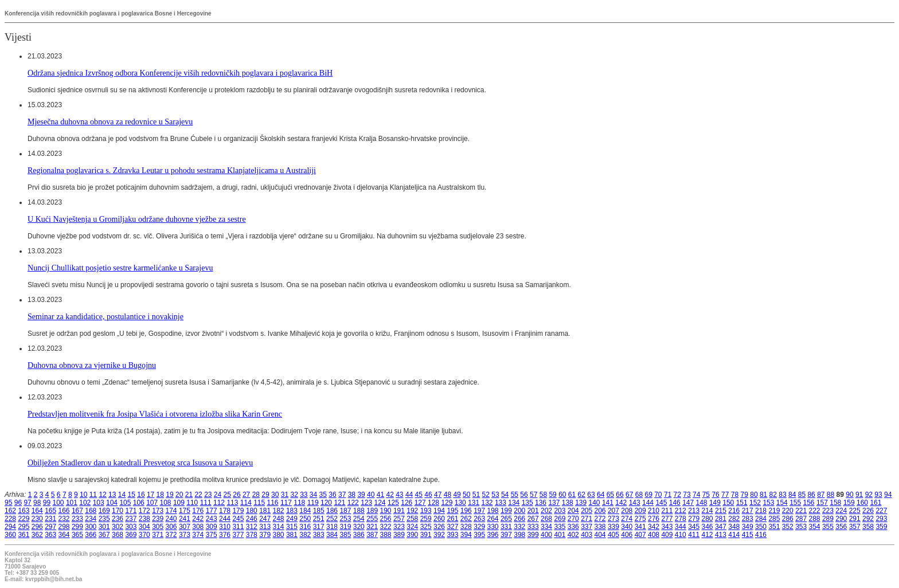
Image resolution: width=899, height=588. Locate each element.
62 (582, 495)
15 (132, 495)
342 (654, 527)
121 (339, 503)
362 (37, 535)
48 (447, 495)
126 (406, 503)
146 (675, 503)
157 (822, 503)
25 (227, 495)
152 (755, 503)
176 (198, 511)
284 (761, 519)
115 (259, 503)
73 (687, 495)
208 (627, 511)
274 (627, 519)
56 (524, 495)
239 (158, 519)
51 (476, 495)
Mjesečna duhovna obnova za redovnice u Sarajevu (110, 121)
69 (648, 495)
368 (118, 535)
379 (265, 535)
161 (875, 503)
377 (238, 535)
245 (238, 519)
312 (252, 527)
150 (728, 503)
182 (279, 511)
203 (560, 511)
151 (742, 503)
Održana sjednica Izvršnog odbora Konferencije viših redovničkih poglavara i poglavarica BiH (180, 73)
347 (721, 527)
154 (782, 503)
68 (639, 495)
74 (696, 495)
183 (292, 511)
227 (881, 511)
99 (47, 503)
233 (77, 519)
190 (386, 511)
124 (380, 503)
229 (24, 519)
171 (131, 511)
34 (313, 495)
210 (654, 511)
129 (447, 503)
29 (265, 495)
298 (64, 527)
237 (131, 519)
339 (613, 527)
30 (275, 495)
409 (667, 535)
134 (514, 503)
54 (505, 495)
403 (587, 535)
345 (694, 527)
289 (828, 519)
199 (506, 511)
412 (708, 535)
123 (366, 503)
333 (533, 527)
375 (212, 535)
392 (439, 535)
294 (10, 527)
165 (50, 511)
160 (862, 503)
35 (323, 495)
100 (58, 503)
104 (112, 503)
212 (681, 511)
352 (788, 527)
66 (619, 495)
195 (452, 511)
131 (474, 503)
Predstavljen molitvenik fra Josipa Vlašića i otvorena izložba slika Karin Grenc (155, 414)
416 (761, 535)
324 (412, 527)
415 (748, 535)
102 (85, 503)
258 (412, 519)
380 (279, 535)
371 (158, 535)
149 (715, 503)
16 (141, 495)
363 (50, 535)
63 (591, 495)
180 (252, 511)
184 (305, 511)
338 (600, 527)
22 (198, 495)
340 (627, 527)
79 (744, 495)
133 (501, 503)
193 (426, 511)
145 (661, 503)
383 (319, 535)
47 (438, 495)
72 (677, 495)
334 (546, 527)
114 (246, 503)
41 (380, 495)
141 (608, 503)
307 (185, 527)
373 (185, 535)
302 (118, 527)
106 (139, 503)
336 (573, 527)
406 (627, 535)
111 (206, 503)
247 (265, 519)
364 (64, 535)
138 (568, 503)
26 (237, 495)
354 (815, 527)
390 (412, 535)
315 (292, 527)
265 (506, 519)
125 (393, 503)
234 (91, 519)
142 (621, 503)
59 (552, 495)
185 (319, 511)
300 (91, 527)
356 (841, 527)
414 (734, 535)
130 (460, 503)
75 (706, 495)
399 (533, 535)
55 (515, 495)
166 (64, 511)
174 (171, 511)
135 (527, 503)
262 (466, 519)
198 (493, 511)
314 (279, 527)
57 (533, 495)
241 (185, 519)
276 (654, 519)
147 (688, 503)
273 (613, 519)
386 (359, 535)
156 (809, 503)
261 (452, 519)
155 (795, 503)
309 (212, 527)
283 (748, 519)
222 (815, 511)
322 (386, 527)
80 (754, 495)
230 (37, 519)
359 (881, 527)
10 (83, 495)
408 (654, 535)
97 (27, 503)
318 (332, 527)
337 (587, 527)
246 (252, 519)
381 (292, 535)
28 (256, 495)
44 (409, 495)
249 (292, 519)
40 (371, 495)
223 (828, 511)
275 (640, 519)
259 (426, 519)
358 (868, 527)
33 (304, 495)
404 (600, 535)
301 (104, 527)
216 (734, 511)
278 (681, 519)
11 (93, 495)
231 (50, 519)
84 (792, 495)
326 (439, 527)
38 (352, 495)
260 (439, 519)
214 (708, 511)
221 (801, 511)
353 (801, 527)
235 (104, 519)
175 (185, 511)
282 (734, 519)
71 (668, 495)
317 (319, 527)
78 (735, 495)
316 (305, 527)
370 (144, 535)
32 (294, 495)
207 (613, 511)
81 (763, 495)
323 (399, 527)
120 (326, 503)
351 (774, 527)
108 (166, 503)
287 (801, 519)
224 (841, 511)
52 (486, 495)
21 (189, 495)
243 (212, 519)
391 (426, 535)
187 (345, 511)
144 (648, 503)
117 (286, 503)
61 (572, 495)
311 (238, 527)
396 (493, 535)
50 (466, 495)
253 (345, 519)
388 (386, 535)
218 (761, 511)
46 (428, 495)
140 (595, 503)
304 (144, 527)
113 (232, 503)
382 (305, 535)
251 (319, 519)
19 (169, 495)
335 (560, 527)
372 (171, 535)
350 (761, 527)
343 (667, 527)
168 (91, 511)
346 (708, 527)
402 (573, 535)
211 (667, 511)
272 (600, 519)
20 (179, 495)
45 (419, 495)
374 (198, 535)
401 (560, 535)
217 (748, 511)
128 (433, 503)
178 (225, 511)
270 (573, 519)
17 (151, 495)
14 (122, 495)
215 (721, 511)
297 (50, 527)
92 (869, 495)
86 (811, 495)
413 (721, 535)
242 (198, 519)
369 (131, 535)
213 (694, 511)
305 (158, 527)
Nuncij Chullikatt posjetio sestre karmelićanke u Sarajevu (120, 268)
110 (192, 503)
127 (420, 503)
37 (342, 495)
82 (773, 495)
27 (246, 495)
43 (399, 495)
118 (299, 503)
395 (479, 535)
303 (131, 527)
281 (721, 519)
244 (225, 519)
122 (353, 503)
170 (118, 511)
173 (158, 511)
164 (37, 511)
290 (841, 519)
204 (573, 511)
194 (439, 511)
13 (112, 495)
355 (828, 527)
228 (10, 519)
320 (359, 527)
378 (252, 535)
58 (543, 495)
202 (546, 511)
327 (452, 527)
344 (681, 527)
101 (72, 503)
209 (640, 511)
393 (452, 535)
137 (554, 503)
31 (285, 495)
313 (265, 527)
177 (212, 511)
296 (37, 527)
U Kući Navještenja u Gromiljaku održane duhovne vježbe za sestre (137, 219)
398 (519, 535)
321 (372, 527)
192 (412, 511)
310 (225, 527)
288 (815, 519)
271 (587, 519)
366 (91, 535)
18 (160, 495)
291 (855, 519)
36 (332, 495)
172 (144, 511)
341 (640, 527)
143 (635, 503)
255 (372, 519)
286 (788, 519)
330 (493, 527)
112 (219, 503)
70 (658, 495)
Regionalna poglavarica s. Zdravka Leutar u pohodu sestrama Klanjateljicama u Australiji (172, 170)
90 (849, 495)
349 (748, 527)
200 (519, 511)
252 (332, 519)
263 (479, 519)
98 (37, 503)
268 (546, 519)
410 (681, 535)
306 (171, 527)
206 (600, 511)
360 (10, 535)
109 (179, 503)
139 (581, 503)
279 (694, 519)
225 (855, 511)
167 (77, 511)
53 (495, 495)
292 (868, 519)
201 (533, 511)
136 (541, 503)
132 (487, 503)
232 (64, 519)
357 (855, 527)
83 (782, 495)
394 (466, 535)
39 (361, 495)
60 (562, 495)
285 (774, 519)
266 (519, 519)
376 (225, 535)
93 (878, 495)
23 (208, 495)
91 (859, 495)
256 (386, 519)
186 (332, 511)
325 (426, 527)
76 (715, 495)
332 (519, 527)
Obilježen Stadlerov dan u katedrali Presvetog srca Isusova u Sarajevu (140, 462)
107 (152, 503)
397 (506, 535)
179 (238, 511)
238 (144, 519)
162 (10, 511)
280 (708, 519)
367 (104, 535)
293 (881, 519)
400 (546, 535)
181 (265, 511)
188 (359, 511)
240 (171, 519)
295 (24, 527)
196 (466, 511)
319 (345, 527)
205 (587, 511)
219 (774, 511)
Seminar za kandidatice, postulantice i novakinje (105, 316)
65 (610, 495)
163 (24, 511)
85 (802, 495)
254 (359, 519)
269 (560, 519)
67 (629, 495)
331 (506, 527)
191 (399, 511)
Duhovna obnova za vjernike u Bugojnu (92, 365)
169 (104, 511)
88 (830, 495)
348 (734, 527)
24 (218, 495)
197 (479, 511)
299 (77, 527)
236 (118, 519)
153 (768, 503)
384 (332, 535)
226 (868, 511)
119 (313, 503)
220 (788, 511)
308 (198, 527)
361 (24, 535)
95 (8, 503)
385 (345, 535)
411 (694, 535)
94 (888, 495)
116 (273, 503)
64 (601, 495)
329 (479, 527)
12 (102, 495)
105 (125, 503)
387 (372, 535)
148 (702, 503)
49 (457, 495)
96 (18, 503)
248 (279, 519)
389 (399, 535)
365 (77, 535)
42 (390, 495)
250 (305, 519)
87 (821, 495)
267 (533, 519)
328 (466, 527)
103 (99, 503)
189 (372, 511)
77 (725, 495)
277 (667, 519)
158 (835, 503)
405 (613, 535)
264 (493, 519)
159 (849, 503)
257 (399, 519)
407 (640, 535)
